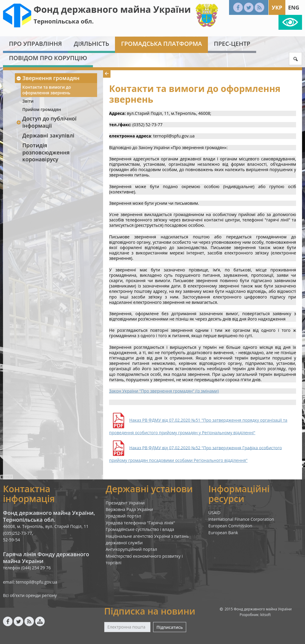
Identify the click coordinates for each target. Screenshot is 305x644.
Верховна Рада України (129, 509)
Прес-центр (232, 44)
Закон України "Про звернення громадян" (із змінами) (164, 391)
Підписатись (169, 627)
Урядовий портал (123, 516)
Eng (294, 7)
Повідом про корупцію (48, 58)
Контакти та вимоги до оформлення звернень (47, 90)
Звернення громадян (48, 78)
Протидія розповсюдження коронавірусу (46, 152)
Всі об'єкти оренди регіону (30, 595)
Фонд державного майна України (112, 9)
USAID (214, 513)
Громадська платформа (161, 44)
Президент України (125, 503)
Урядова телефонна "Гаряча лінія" (140, 523)
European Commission (230, 526)
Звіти (28, 101)
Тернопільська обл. (64, 21)
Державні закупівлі (48, 135)
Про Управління (35, 44)
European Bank (223, 533)
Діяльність (92, 44)
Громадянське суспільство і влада (140, 529)
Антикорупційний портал (132, 549)
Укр (277, 7)
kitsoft (266, 615)
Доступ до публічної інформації (46, 122)
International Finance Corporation (241, 519)
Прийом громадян (42, 109)
